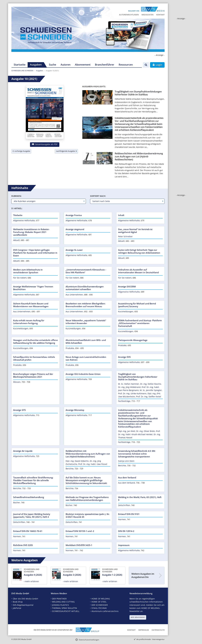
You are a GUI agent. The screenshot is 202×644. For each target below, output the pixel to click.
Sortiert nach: (98, 196)
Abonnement (83, 65)
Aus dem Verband (127, 477)
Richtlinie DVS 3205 (23, 545)
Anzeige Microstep (75, 410)
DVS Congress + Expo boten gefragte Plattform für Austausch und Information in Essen (35, 253)
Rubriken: (16, 196)
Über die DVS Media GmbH (25, 599)
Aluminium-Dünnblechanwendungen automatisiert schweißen (85, 288)
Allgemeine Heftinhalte (24, 220)
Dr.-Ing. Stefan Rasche (151, 384)
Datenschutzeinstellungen (89, 640)
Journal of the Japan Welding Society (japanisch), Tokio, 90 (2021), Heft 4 (32, 515)
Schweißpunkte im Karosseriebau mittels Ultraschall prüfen (34, 358)
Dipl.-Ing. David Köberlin (77, 461)
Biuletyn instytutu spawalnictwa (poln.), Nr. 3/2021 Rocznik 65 (88, 515)
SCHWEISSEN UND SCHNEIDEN (22, 71)
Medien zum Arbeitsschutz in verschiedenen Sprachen (28, 271)
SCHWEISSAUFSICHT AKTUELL (66, 611)
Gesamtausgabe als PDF (45, 144)
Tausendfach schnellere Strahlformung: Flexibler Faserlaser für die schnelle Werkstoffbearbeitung (33, 480)
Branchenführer (105, 65)
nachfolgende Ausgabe (66, 151)
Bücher (17, 502)
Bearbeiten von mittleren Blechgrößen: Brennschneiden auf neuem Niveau (86, 305)
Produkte (70, 348)
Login (157, 65)
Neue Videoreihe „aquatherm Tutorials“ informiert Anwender (86, 322)
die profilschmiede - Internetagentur (150, 639)
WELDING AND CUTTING (63, 602)
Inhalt (121, 215)
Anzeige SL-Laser (74, 250)
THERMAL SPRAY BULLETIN (65, 608)
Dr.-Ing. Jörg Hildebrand (129, 387)
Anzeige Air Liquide (23, 451)
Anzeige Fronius (74, 215)
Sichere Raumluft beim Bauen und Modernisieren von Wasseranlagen (31, 305)
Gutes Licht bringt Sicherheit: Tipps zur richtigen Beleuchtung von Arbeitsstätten (139, 251)
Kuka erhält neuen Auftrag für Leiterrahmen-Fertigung (29, 322)
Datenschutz (158, 630)
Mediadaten (148, 15)
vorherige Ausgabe (21, 151)
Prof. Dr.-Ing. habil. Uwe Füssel (93, 464)
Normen (122, 519)
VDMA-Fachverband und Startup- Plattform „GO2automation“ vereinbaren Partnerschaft (140, 323)
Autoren (66, 65)
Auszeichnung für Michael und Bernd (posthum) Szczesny (137, 305)
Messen (17, 382)
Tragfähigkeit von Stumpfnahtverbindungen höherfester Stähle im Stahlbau (138, 93)
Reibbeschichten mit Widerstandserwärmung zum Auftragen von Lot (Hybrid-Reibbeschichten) (139, 156)
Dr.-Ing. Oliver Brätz (146, 431)
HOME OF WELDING (101, 599)
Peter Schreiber (125, 236)
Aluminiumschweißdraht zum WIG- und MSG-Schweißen (86, 341)
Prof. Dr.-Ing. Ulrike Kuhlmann (132, 393)
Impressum (124, 545)
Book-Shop (18, 602)
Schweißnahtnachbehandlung (29, 497)
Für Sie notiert (20, 278)
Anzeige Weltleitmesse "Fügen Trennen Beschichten (33, 288)
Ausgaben (36, 65)
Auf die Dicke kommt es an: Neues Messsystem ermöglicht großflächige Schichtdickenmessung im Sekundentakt (86, 480)
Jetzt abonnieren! (138, 617)
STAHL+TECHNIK (99, 608)
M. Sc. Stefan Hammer (129, 384)
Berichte (70, 469)
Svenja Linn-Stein (126, 461)
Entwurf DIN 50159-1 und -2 (80, 531)
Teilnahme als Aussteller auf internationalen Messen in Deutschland (138, 271)
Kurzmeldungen (126, 311)
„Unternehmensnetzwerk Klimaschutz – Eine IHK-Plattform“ (86, 271)
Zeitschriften (124, 505)
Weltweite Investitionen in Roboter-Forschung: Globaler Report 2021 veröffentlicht (31, 232)
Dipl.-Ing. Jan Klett (127, 431)
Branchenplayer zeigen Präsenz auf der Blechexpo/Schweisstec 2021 (33, 375)
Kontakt (160, 15)
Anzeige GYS (19, 410)
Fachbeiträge (124, 401)
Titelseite (18, 215)
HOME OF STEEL (99, 602)
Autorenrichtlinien (129, 15)
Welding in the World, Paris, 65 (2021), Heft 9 (140, 499)
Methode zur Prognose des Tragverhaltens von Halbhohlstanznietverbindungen (87, 499)
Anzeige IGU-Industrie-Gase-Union (83, 374)
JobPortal (17, 608)
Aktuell (16, 240)
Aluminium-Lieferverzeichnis (105, 611)
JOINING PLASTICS (60, 605)
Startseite (20, 65)
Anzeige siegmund (75, 229)
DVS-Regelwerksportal (23, 605)
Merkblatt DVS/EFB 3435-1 (79, 545)
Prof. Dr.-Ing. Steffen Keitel (149, 397)
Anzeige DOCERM (127, 286)
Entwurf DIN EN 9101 (129, 514)
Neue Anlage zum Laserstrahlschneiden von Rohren (86, 358)
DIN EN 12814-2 (126, 531)
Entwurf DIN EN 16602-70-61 (28, 531)
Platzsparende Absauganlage (133, 340)
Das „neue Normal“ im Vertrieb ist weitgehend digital (135, 231)
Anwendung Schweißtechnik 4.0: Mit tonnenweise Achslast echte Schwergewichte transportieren (137, 454)
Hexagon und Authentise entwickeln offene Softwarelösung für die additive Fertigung (35, 341)
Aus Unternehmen (74, 295)
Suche (53, 65)
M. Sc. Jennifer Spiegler (151, 390)
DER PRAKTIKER (59, 599)
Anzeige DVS (124, 357)
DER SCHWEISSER (100, 605)
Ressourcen (126, 65)
